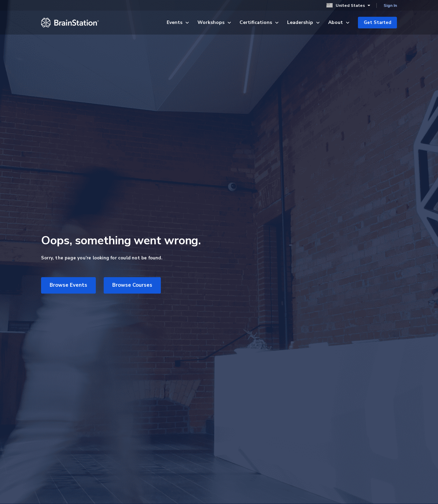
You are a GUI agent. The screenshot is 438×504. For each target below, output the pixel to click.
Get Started (377, 23)
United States (348, 5)
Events (178, 22)
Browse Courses (132, 285)
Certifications (259, 22)
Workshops (214, 22)
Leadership (304, 22)
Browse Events (68, 285)
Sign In (390, 5)
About (339, 22)
